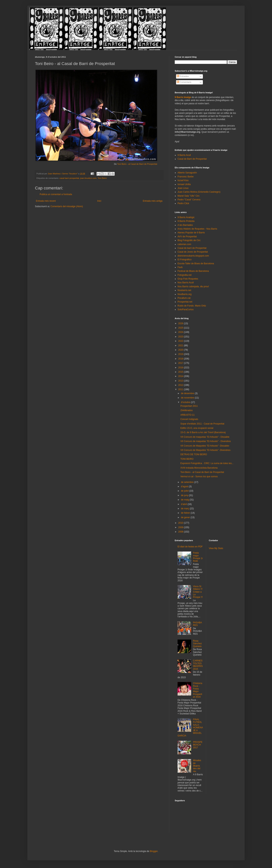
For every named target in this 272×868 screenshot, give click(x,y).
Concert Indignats (189, 419)
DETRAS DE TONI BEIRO (194, 454)
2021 (181, 346)
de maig (185, 500)
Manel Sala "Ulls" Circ (189, 196)
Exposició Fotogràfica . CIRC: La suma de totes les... (207, 463)
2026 (181, 323)
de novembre (188, 398)
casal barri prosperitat (69, 178)
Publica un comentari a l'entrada (56, 194)
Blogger (154, 851)
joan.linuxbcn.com (88, 178)
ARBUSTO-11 (187, 415)
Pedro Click (183, 203)
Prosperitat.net (185, 302)
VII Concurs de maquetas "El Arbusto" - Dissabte (205, 437)
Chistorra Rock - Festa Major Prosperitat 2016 (198, 690)
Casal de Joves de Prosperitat (193, 252)
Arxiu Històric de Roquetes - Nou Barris (197, 229)
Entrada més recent (46, 201)
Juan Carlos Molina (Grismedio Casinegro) (199, 192)
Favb (180, 267)
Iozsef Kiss (183, 180)
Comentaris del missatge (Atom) (67, 206)
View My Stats (216, 548)
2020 (181, 350)
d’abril (184, 504)
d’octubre (186, 402)
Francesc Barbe (186, 177)
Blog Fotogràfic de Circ (189, 240)
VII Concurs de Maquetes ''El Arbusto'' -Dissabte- (205, 446)
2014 (181, 376)
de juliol (185, 491)
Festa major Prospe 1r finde (198, 557)
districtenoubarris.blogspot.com (193, 256)
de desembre (188, 393)
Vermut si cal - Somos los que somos (199, 477)
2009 (181, 527)
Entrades (183, 76)
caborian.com (184, 244)
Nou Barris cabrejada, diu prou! (193, 287)
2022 (181, 341)
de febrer (186, 513)
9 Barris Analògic (186, 217)
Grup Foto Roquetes (188, 279)
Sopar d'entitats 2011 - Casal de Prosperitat (202, 424)
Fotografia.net (185, 275)
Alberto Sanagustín (187, 173)
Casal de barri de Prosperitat (192, 248)
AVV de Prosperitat (187, 237)
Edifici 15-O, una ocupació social (197, 428)
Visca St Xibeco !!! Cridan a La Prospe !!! (198, 592)
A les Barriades (185, 225)
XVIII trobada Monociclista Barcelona (199, 468)
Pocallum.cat (184, 298)
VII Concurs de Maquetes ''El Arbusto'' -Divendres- (206, 450)
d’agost (185, 486)
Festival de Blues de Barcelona (193, 271)
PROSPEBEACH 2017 (198, 745)
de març (185, 509)
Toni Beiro (102, 178)
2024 (181, 332)
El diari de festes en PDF (190, 547)
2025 (181, 328)
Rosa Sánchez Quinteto (197, 644)
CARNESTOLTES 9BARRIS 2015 (198, 665)
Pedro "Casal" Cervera (189, 200)
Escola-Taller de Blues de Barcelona (196, 264)
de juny (185, 495)
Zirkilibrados (187, 410)
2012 (181, 385)
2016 (181, 368)
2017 (181, 363)
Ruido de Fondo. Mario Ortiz (192, 306)
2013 (181, 381)
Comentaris (184, 82)
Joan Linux (183, 188)
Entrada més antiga (153, 201)
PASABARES (197, 624)
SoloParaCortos (186, 310)
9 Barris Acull (184, 155)
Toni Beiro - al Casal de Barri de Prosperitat (137, 164)
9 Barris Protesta (186, 221)
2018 (181, 359)
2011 (181, 389)
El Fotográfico (185, 260)
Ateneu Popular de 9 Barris (191, 233)
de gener (186, 517)
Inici (99, 201)
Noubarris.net (184, 290)
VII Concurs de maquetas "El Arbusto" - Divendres (206, 441)
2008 (181, 532)
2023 (181, 337)
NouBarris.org (185, 294)
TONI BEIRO (187, 459)
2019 (181, 354)
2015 (181, 372)
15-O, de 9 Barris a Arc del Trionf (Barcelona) (203, 432)
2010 (181, 523)
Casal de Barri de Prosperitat (192, 159)
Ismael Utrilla (184, 184)
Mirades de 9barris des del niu (197, 766)
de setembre (188, 482)
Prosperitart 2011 (189, 406)
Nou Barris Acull (186, 283)
